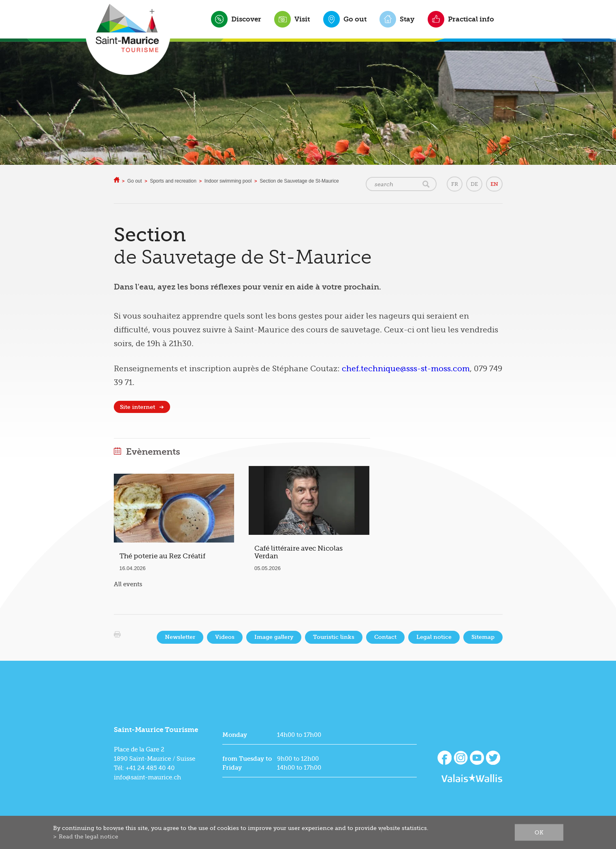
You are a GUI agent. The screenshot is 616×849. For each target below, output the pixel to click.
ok (539, 832)
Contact (385, 637)
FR (455, 184)
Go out (355, 19)
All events (128, 584)
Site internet (137, 407)
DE (474, 184)
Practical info (471, 19)
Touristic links (334, 637)
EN (494, 184)
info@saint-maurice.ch (147, 777)
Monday (235, 735)
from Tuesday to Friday (247, 763)
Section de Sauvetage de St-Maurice (299, 181)
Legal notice (434, 637)
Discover (246, 19)
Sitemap (483, 637)
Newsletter (180, 637)
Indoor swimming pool (228, 181)
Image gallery (274, 637)
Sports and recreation (173, 181)
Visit (302, 19)
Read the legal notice (88, 836)
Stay (407, 19)
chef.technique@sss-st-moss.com (406, 369)
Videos (225, 637)
